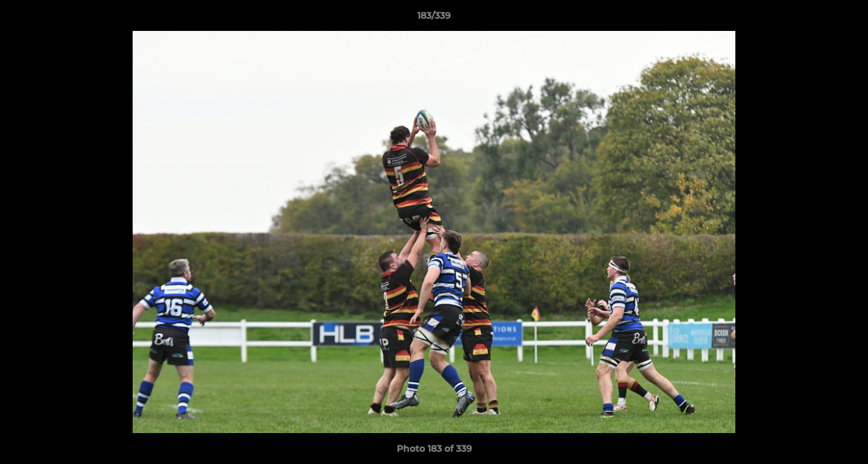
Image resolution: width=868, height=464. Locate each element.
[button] (845, 19)
